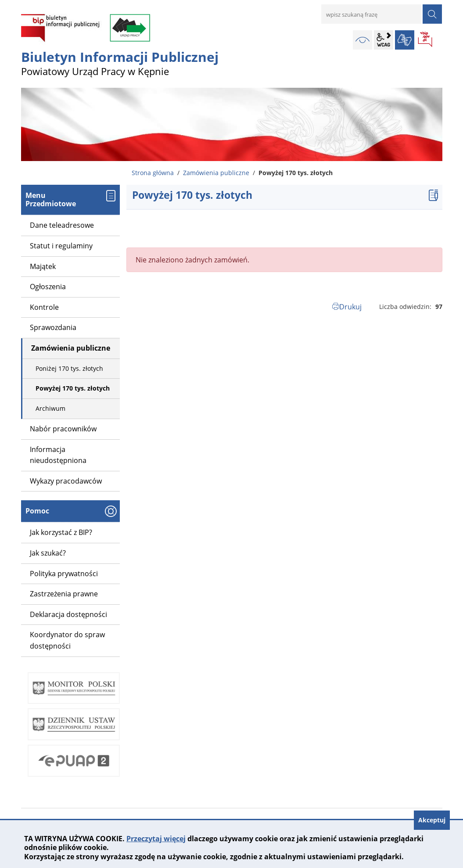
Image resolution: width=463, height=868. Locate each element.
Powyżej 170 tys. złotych (73, 388)
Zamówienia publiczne (216, 173)
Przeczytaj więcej (156, 839)
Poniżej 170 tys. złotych (69, 368)
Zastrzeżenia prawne (64, 594)
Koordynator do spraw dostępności (67, 640)
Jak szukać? (48, 553)
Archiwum (50, 408)
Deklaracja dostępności (68, 614)
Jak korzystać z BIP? (61, 532)
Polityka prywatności (64, 574)
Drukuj (350, 307)
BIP (426, 40)
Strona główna (153, 173)
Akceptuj (432, 820)
